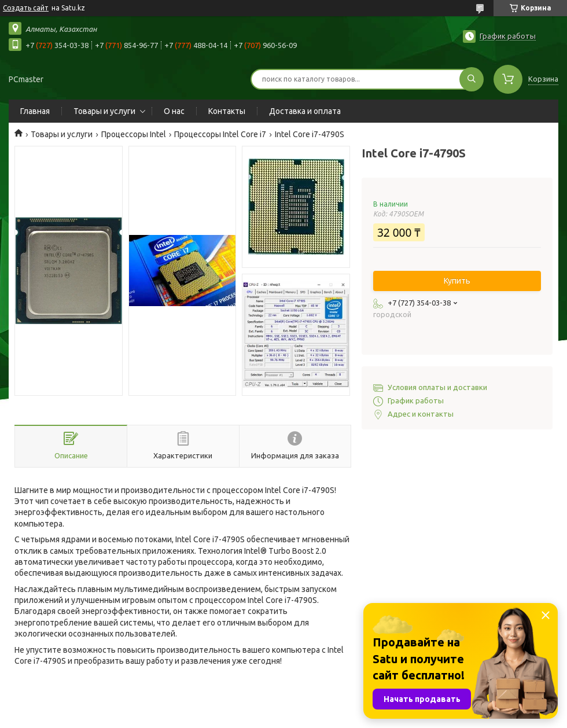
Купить (457, 281)
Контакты (227, 111)
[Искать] (472, 79)
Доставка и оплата (305, 111)
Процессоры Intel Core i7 (220, 134)
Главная (35, 111)
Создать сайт (26, 8)
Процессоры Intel (134, 134)
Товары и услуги (104, 111)
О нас (174, 111)
